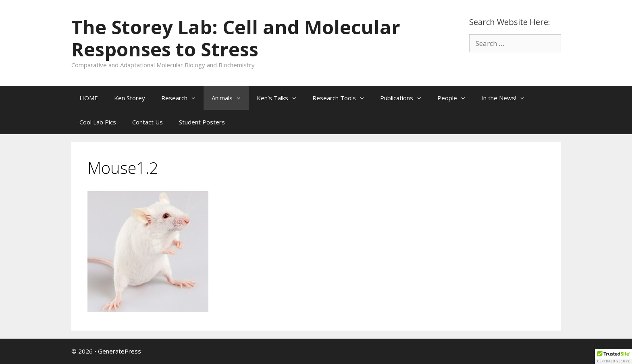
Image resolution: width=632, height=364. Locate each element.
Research (182, 98)
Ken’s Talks (281, 98)
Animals (230, 98)
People (455, 98)
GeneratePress (120, 351)
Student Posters (202, 122)
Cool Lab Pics (98, 122)
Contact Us (148, 122)
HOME (89, 98)
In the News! (507, 98)
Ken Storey (130, 98)
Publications (405, 98)
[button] (195, 98)
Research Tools (342, 98)
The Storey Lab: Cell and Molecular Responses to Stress (236, 38)
